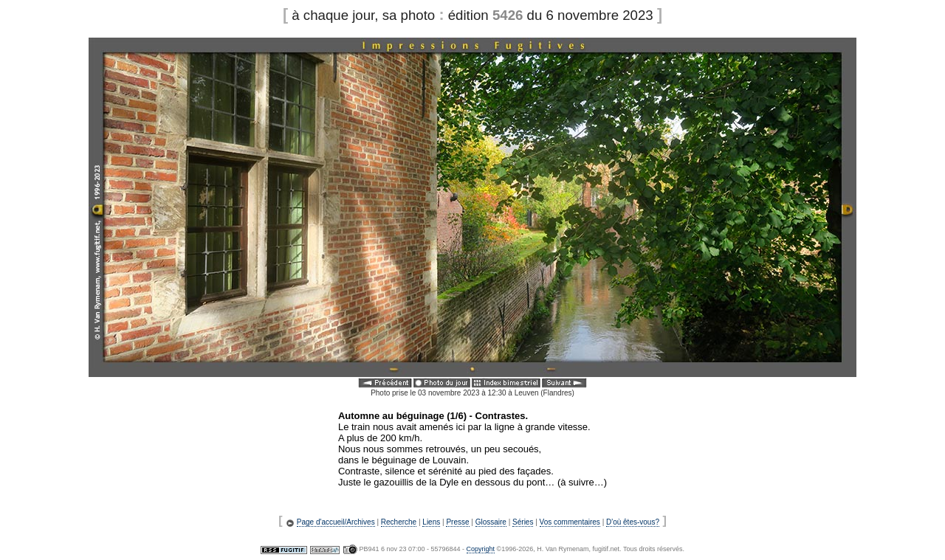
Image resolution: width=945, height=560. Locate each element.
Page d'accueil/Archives (336, 522)
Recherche (399, 522)
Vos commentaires (570, 522)
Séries (523, 522)
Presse (457, 522)
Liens (431, 522)
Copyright (481, 549)
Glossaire (491, 522)
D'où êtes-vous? (633, 522)
